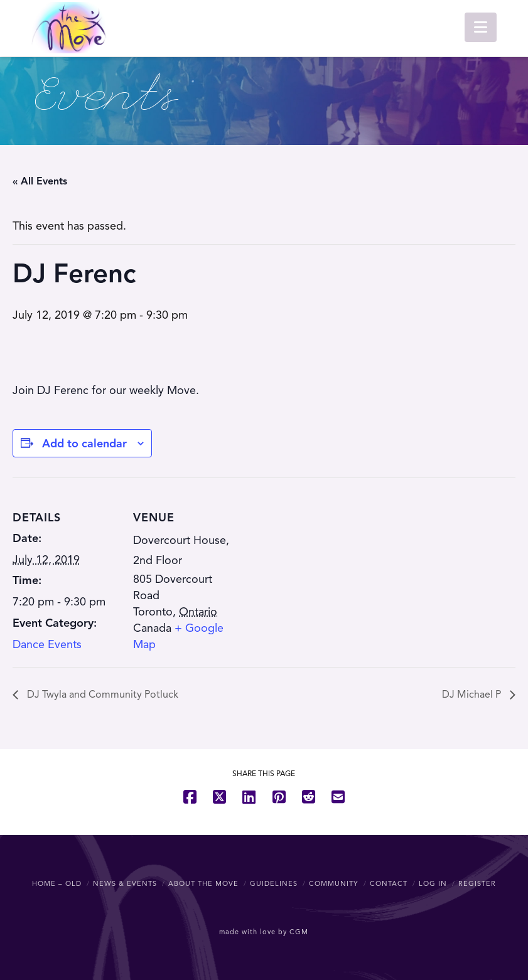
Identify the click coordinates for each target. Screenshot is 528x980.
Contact (389, 883)
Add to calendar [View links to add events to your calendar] (84, 444)
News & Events (125, 883)
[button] (481, 27)
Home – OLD (57, 883)
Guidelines (274, 883)
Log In (433, 883)
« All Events (40, 181)
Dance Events (47, 644)
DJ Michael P (473, 695)
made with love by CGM (264, 932)
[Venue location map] (320, 564)
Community (334, 883)
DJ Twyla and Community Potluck (101, 695)
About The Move (203, 883)
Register (477, 883)
